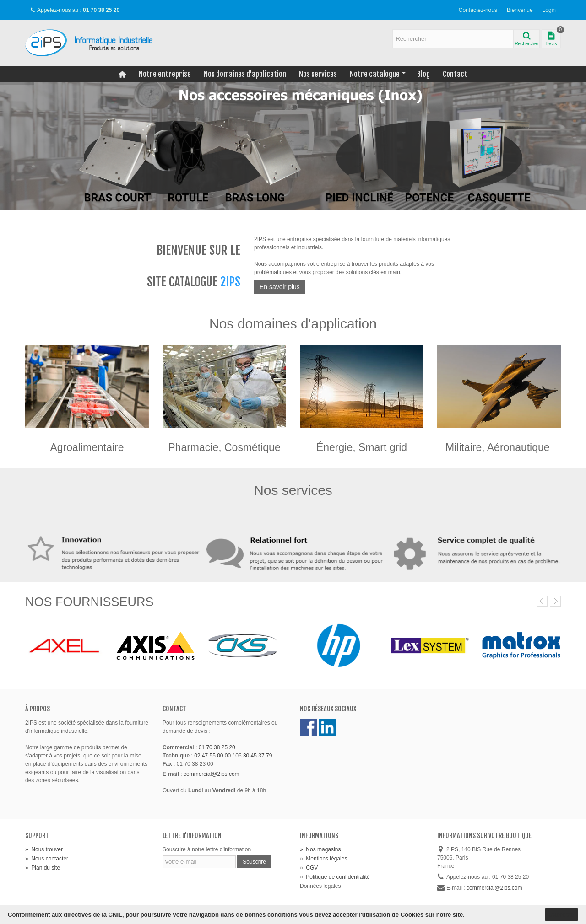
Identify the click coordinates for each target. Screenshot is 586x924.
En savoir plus (280, 287)
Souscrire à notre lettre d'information (207, 849)
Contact (455, 74)
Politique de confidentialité (335, 877)
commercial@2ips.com (212, 774)
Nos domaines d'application (245, 74)
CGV (309, 868)
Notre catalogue (378, 74)
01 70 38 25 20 (217, 747)
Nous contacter (47, 859)
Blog (423, 74)
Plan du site (43, 868)
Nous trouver (44, 849)
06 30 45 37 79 (254, 756)
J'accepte (562, 915)
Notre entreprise (165, 74)
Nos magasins (320, 849)
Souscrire (254, 862)
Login (549, 10)
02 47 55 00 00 (212, 756)
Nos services (318, 74)
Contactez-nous (478, 10)
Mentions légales (323, 859)
